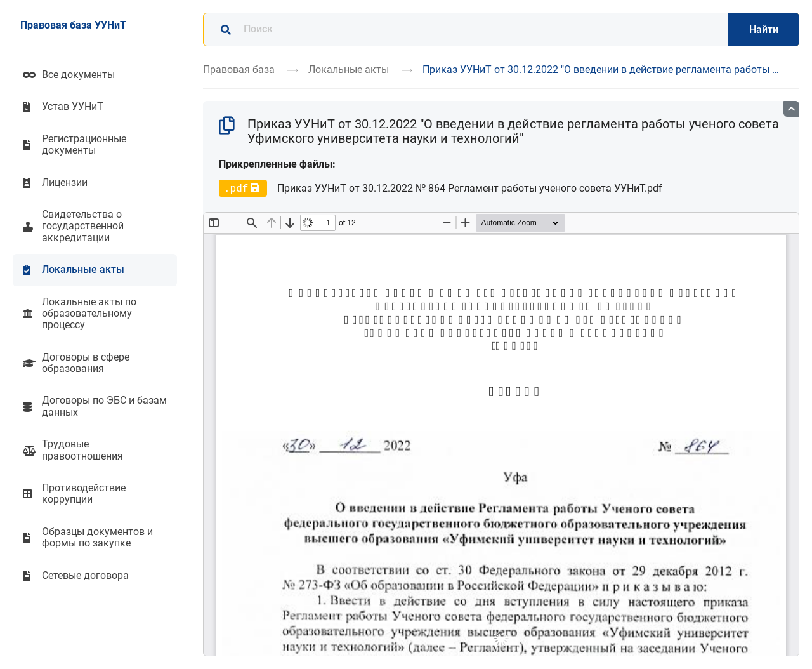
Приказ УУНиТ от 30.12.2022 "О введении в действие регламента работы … (601, 70)
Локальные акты (349, 70)
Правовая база (239, 70)
